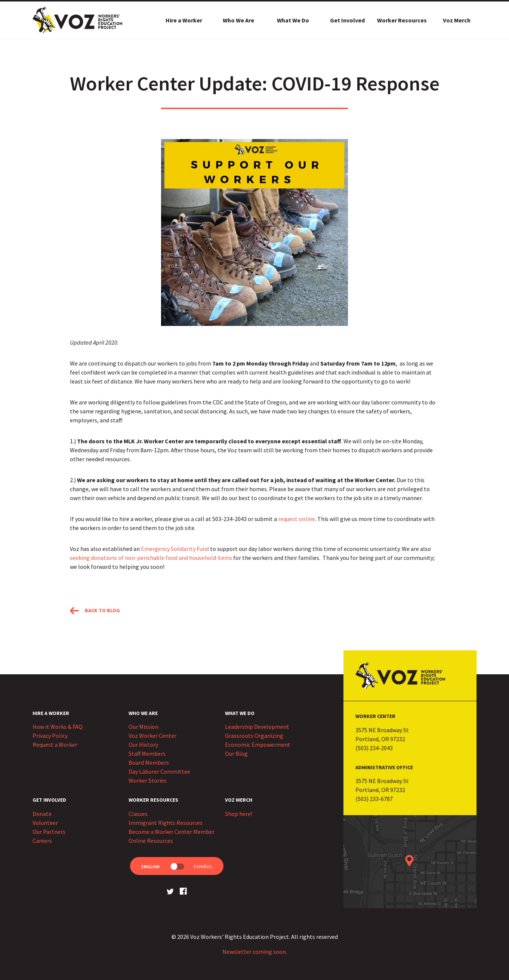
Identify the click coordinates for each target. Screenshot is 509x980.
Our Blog (236, 754)
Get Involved (347, 20)
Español (203, 867)
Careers (42, 841)
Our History (143, 745)
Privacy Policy (50, 736)
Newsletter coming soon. (255, 952)
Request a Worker (55, 745)
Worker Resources (402, 20)
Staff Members (147, 754)
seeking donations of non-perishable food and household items (151, 558)
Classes (138, 814)
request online (297, 519)
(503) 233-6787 (374, 799)
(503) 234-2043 (374, 748)
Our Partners (49, 832)
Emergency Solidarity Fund (175, 549)
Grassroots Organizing (254, 736)
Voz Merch (457, 20)
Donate (42, 814)
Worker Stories (148, 780)
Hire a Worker (184, 20)
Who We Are (238, 20)
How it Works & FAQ (58, 727)
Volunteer (45, 823)
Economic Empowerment (258, 745)
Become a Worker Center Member (172, 832)
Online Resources (151, 841)
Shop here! (239, 814)
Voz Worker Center (152, 736)
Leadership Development (257, 727)
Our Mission (144, 727)
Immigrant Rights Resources (166, 823)
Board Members (149, 762)
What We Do (293, 20)
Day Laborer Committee (159, 771)
